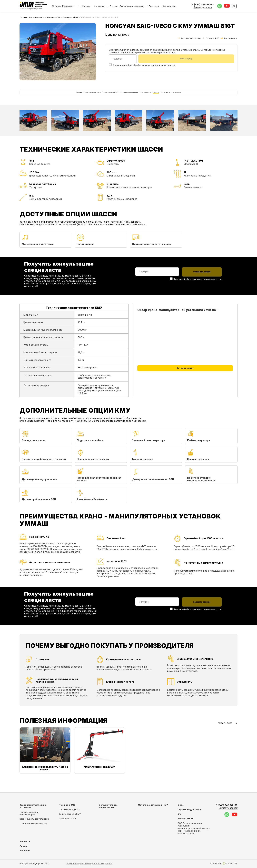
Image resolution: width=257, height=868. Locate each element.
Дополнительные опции (129, 97)
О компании (170, 6)
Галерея (43, 97)
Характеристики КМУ (98, 97)
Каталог (84, 6)
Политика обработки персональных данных (89, 864)
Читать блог (228, 732)
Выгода (177, 97)
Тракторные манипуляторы (33, 823)
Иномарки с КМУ (70, 18)
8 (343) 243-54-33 (227, 807)
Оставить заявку (185, 379)
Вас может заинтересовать (203, 97)
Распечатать (229, 38)
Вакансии (154, 6)
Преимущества (158, 97)
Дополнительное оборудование (108, 806)
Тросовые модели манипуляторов (29, 813)
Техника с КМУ (54, 18)
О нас (181, 805)
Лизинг (23, 846)
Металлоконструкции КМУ (153, 805)
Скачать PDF (211, 38)
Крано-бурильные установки (34, 819)
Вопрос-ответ (185, 819)
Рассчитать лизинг (189, 38)
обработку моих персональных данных (154, 65)
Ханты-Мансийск (37, 18)
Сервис (114, 6)
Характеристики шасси (67, 97)
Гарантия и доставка (189, 810)
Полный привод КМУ (69, 810)
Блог (180, 814)
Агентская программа (132, 6)
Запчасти (99, 6)
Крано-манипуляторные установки (33, 806)
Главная (23, 18)
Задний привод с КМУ (70, 814)
